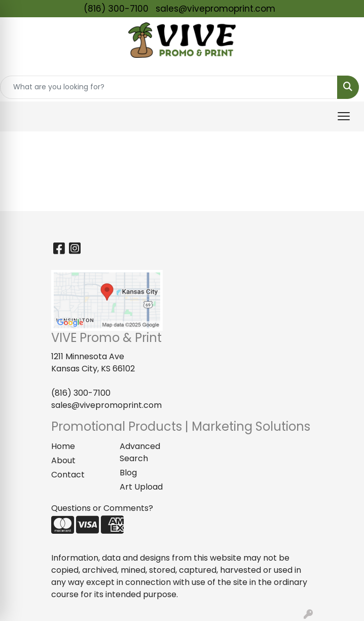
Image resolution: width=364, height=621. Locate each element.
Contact (68, 475)
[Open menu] (344, 116)
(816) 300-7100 (116, 9)
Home (63, 446)
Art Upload (141, 487)
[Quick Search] (169, 87)
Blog (128, 473)
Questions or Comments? (102, 508)
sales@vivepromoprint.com (215, 9)
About (63, 460)
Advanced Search (140, 452)
